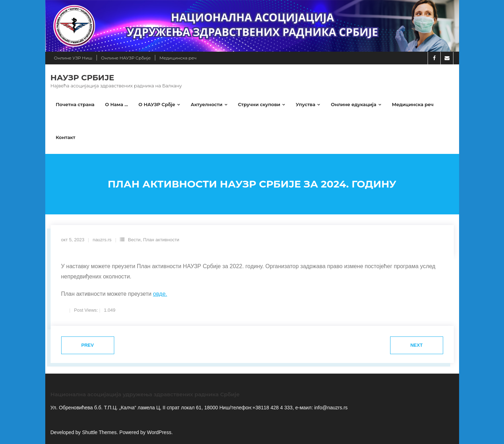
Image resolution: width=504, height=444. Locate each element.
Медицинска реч (178, 58)
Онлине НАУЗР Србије (126, 58)
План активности (161, 240)
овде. (160, 294)
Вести (134, 240)
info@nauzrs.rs (330, 408)
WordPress (159, 432)
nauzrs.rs (102, 240)
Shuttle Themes (99, 432)
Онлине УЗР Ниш (73, 58)
